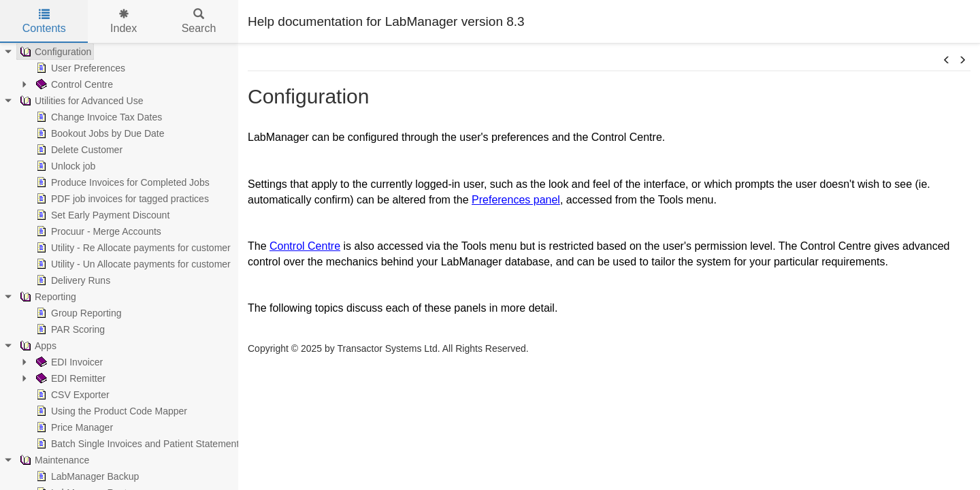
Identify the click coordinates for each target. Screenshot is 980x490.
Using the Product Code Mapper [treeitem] (110, 411)
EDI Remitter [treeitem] (69, 378)
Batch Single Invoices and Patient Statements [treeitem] (138, 444)
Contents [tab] (44, 21)
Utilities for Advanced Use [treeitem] (80, 101)
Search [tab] (199, 21)
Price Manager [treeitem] (73, 427)
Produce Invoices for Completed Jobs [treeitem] (121, 182)
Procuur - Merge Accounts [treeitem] (97, 231)
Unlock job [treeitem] (64, 166)
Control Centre (305, 246)
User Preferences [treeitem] (79, 68)
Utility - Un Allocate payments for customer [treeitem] (132, 264)
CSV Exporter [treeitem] (71, 395)
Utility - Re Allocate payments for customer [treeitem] (132, 248)
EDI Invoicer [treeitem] (68, 362)
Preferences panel (516, 200)
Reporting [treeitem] (47, 297)
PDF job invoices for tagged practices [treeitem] (121, 199)
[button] (947, 61)
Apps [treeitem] (37, 346)
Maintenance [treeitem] (53, 460)
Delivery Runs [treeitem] (72, 280)
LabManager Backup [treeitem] (86, 476)
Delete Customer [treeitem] (78, 150)
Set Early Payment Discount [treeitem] (101, 215)
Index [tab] (124, 21)
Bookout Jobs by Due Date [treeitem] (99, 133)
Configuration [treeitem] (54, 52)
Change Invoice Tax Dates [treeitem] (98, 117)
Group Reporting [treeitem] (78, 313)
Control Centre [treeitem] (73, 84)
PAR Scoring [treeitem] (69, 329)
